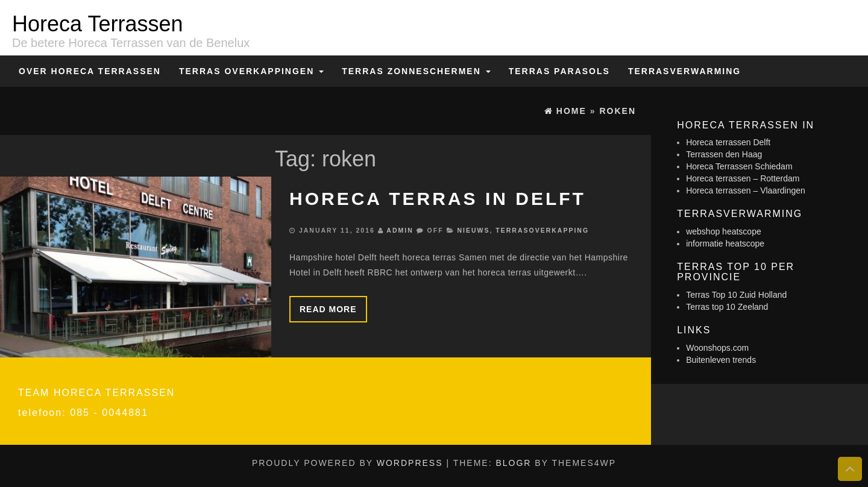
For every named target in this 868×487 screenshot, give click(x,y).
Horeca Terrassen (97, 24)
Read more (328, 309)
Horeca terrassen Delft (728, 142)
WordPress (410, 463)
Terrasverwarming (684, 71)
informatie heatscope (725, 243)
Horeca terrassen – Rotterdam (743, 178)
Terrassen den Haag (724, 154)
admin (400, 230)
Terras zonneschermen (416, 71)
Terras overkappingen (251, 71)
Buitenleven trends (721, 360)
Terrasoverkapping (542, 230)
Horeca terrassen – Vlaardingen (746, 190)
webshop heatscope (724, 231)
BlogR (513, 463)
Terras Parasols (559, 71)
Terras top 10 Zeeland (727, 307)
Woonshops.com (717, 348)
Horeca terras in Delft (438, 199)
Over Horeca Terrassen (90, 71)
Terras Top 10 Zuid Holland (736, 295)
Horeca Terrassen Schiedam (739, 166)
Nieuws (473, 230)
